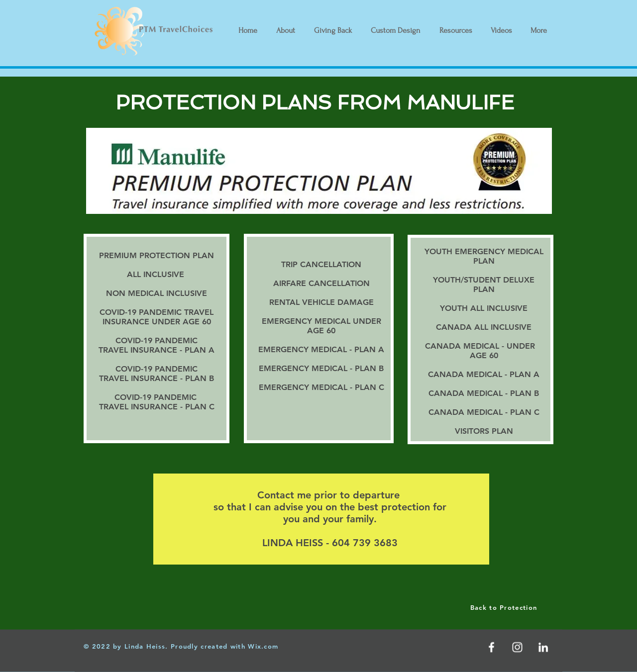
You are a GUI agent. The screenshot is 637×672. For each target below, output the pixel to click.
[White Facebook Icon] (491, 647)
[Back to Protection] (505, 607)
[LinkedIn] (543, 647)
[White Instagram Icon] (517, 647)
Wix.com (263, 646)
